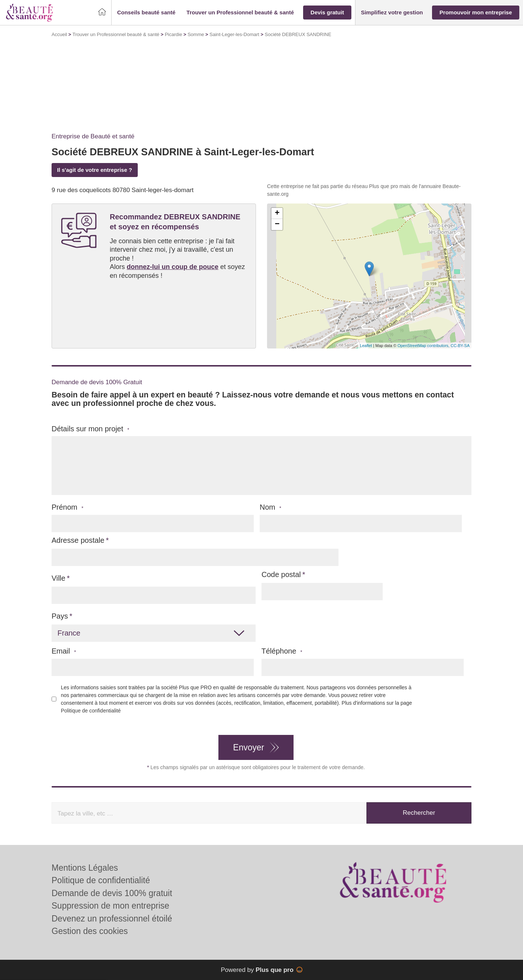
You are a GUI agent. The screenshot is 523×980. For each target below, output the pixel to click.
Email (64, 651)
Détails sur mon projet (90, 429)
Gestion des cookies (90, 931)
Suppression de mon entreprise (110, 906)
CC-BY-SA (460, 346)
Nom (271, 507)
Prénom (67, 507)
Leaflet (366, 346)
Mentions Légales (85, 868)
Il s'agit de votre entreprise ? (95, 170)
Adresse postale (78, 540)
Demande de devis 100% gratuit (112, 893)
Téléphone (282, 651)
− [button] (277, 224)
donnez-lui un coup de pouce (173, 267)
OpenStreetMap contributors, (424, 346)
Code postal (281, 574)
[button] (146, 13)
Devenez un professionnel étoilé (112, 919)
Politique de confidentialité (91, 711)
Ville (58, 578)
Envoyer (249, 747)
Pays (60, 616)
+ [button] (277, 213)
